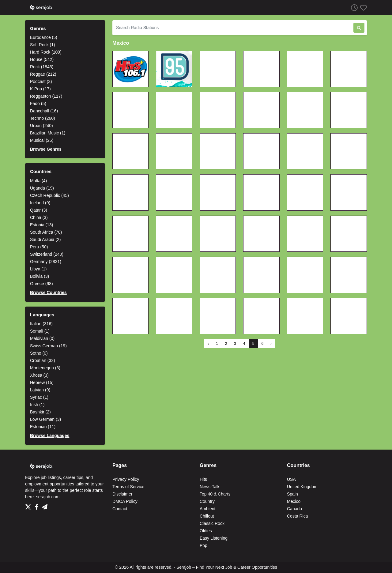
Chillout (207, 516)
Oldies (206, 531)
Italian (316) (41, 324)
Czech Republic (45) (49, 195)
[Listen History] (353, 8)
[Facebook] (38, 505)
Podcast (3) (41, 81)
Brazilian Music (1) (48, 133)
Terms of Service (128, 487)
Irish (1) (37, 405)
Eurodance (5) (44, 37)
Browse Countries (48, 292)
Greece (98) (41, 284)
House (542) (42, 59)
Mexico (294, 501)
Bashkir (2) (40, 412)
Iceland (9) (40, 203)
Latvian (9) (40, 390)
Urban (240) (41, 126)
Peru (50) (39, 247)
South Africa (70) (46, 232)
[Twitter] (29, 505)
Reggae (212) (43, 74)
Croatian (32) (43, 360)
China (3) (39, 217)
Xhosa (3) (39, 375)
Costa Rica (297, 516)
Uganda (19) (42, 188)
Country (207, 501)
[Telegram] (45, 505)
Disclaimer (122, 494)
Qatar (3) (39, 210)
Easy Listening (214, 538)
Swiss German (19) (48, 346)
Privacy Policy (126, 479)
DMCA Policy (125, 501)
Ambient (207, 509)
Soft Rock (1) (43, 45)
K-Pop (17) (40, 89)
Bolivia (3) (40, 276)
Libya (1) (38, 269)
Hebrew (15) (42, 383)
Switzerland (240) (47, 254)
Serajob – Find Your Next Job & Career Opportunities (227, 567)
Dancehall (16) (44, 111)
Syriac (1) (39, 397)
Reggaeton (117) (46, 96)
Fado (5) (38, 104)
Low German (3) (45, 419)
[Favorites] (362, 8)
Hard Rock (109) (46, 52)
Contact (120, 509)
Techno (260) (43, 118)
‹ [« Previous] (208, 344)
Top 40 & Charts (215, 494)
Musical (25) (42, 140)
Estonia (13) (41, 225)
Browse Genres (46, 149)
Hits (203, 479)
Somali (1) (40, 331)
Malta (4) (38, 181)
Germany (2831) (46, 262)
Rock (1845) (42, 67)
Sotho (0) (39, 353)
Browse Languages (50, 435)
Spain (292, 494)
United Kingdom (302, 487)
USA (291, 479)
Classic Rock (212, 523)
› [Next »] (271, 344)
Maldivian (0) (42, 338)
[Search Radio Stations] (233, 28)
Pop (204, 545)
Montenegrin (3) (45, 368)
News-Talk (210, 487)
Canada (294, 509)
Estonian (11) (43, 427)
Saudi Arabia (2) (45, 239)
